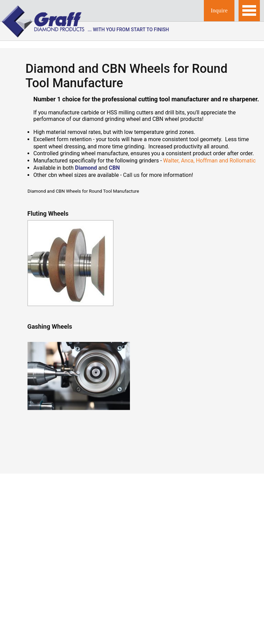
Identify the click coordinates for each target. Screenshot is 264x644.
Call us (131, 175)
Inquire (219, 10)
